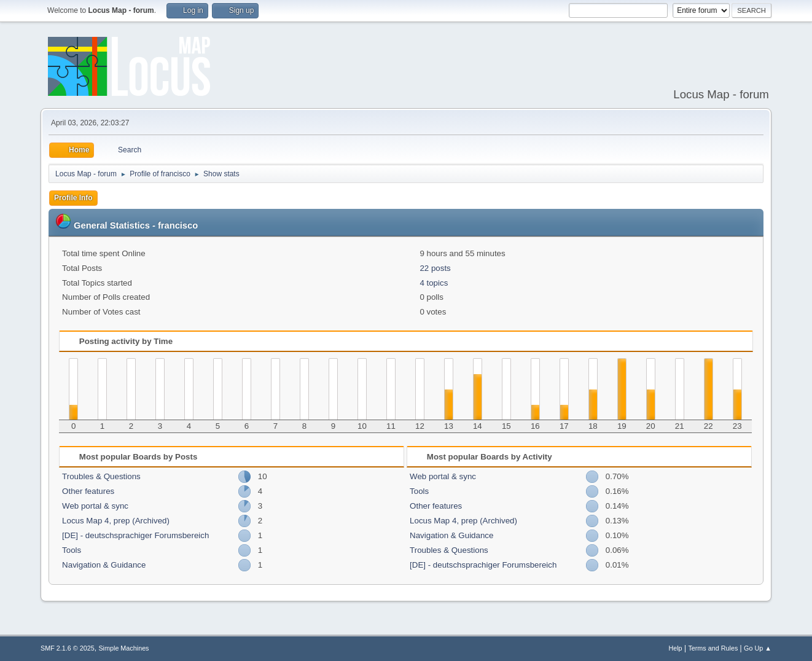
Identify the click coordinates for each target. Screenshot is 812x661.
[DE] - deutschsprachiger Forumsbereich (135, 535)
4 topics (434, 283)
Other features (88, 491)
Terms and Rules (713, 648)
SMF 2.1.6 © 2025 (68, 648)
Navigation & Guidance (104, 565)
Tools (72, 550)
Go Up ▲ (758, 648)
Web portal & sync (95, 506)
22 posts (435, 268)
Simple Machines (123, 648)
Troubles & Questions (101, 476)
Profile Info (73, 198)
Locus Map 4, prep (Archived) (116, 521)
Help (675, 648)
